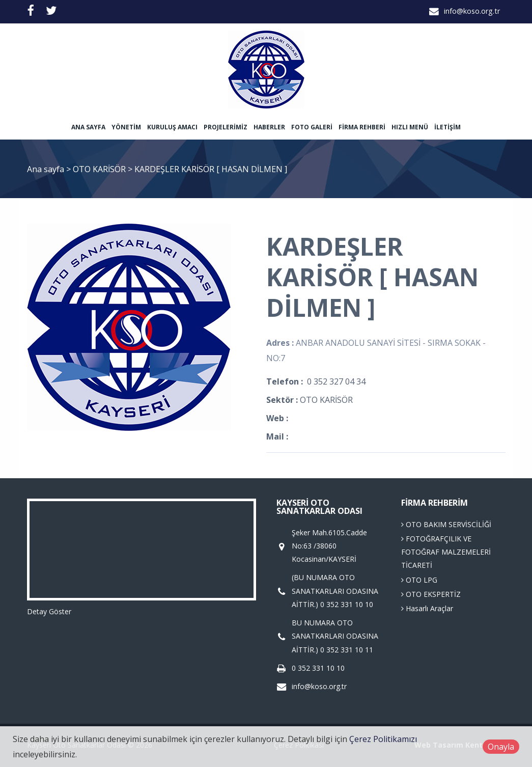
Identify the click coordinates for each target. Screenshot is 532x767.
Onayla (501, 747)
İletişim (447, 127)
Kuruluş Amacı (172, 127)
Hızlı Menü (410, 127)
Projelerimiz (226, 127)
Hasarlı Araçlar (427, 608)
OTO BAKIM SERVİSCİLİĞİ (446, 524)
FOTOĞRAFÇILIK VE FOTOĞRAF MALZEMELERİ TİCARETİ (446, 552)
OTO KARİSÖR (100, 169)
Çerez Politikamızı (383, 739)
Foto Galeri (312, 127)
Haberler (269, 127)
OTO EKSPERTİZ (431, 594)
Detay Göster (49, 611)
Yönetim (126, 127)
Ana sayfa (88, 127)
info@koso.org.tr (472, 11)
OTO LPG (419, 580)
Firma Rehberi (362, 127)
